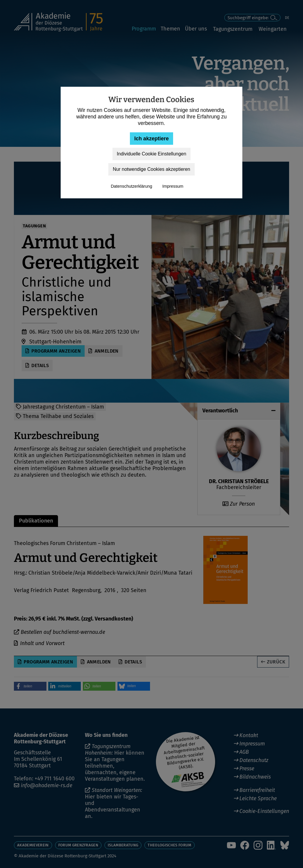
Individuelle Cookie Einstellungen (152, 154)
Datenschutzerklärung (131, 186)
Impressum (173, 186)
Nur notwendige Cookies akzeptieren (151, 169)
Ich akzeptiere (151, 139)
